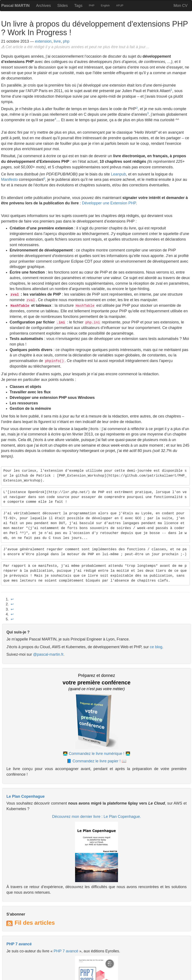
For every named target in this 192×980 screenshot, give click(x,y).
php (66, 41)
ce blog (156, 647)
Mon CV (181, 6)
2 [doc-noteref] (137, 108)
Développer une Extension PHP (109, 203)
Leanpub (118, 174)
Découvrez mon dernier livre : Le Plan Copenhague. (97, 817)
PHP (92, 6)
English (105, 6)
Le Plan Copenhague (26, 796)
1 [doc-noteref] (171, 90)
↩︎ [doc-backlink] (12, 599)
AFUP (120, 6)
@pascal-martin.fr (48, 654)
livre (57, 41)
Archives (43, 6)
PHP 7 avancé (19, 944)
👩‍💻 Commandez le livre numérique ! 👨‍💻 (96, 754)
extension (43, 41)
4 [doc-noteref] (55, 119)
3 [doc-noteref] (148, 113)
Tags (78, 6)
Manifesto (9, 180)
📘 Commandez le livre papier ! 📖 (97, 761)
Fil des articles (35, 923)
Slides (63, 6)
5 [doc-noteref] (44, 179)
